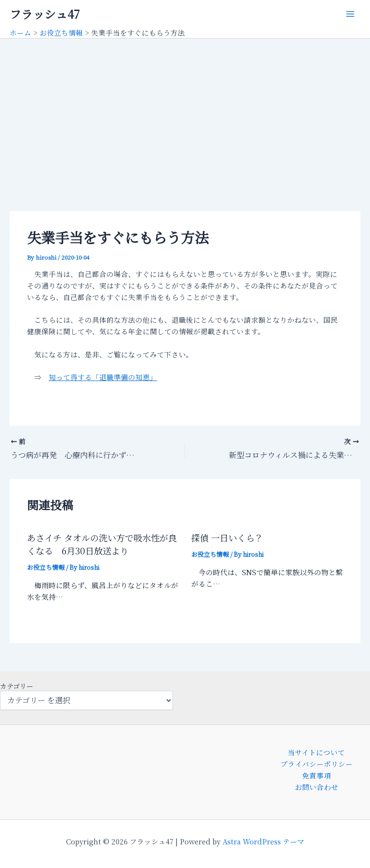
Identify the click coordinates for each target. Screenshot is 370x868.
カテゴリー (17, 686)
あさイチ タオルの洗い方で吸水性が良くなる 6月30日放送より (102, 544)
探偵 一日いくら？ (227, 538)
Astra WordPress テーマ (264, 841)
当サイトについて (316, 752)
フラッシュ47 (45, 14)
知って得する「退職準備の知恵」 (103, 377)
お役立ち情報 (46, 567)
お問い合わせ (317, 787)
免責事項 (317, 775)
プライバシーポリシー (317, 764)
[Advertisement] (185, 111)
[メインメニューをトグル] (350, 14)
